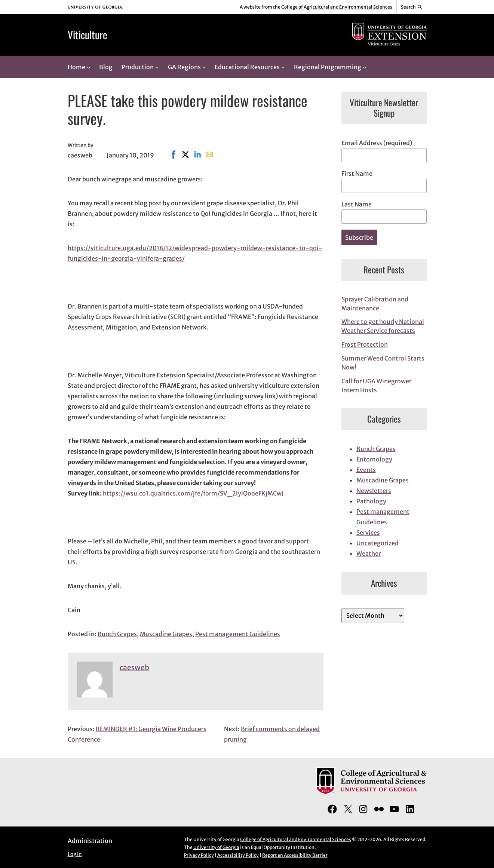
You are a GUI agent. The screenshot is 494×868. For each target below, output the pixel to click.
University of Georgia (216, 847)
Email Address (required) (377, 143)
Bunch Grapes (117, 634)
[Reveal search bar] (412, 7)
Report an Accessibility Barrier (295, 855)
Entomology (374, 459)
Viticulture (88, 35)
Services (368, 533)
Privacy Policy (199, 855)
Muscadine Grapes (166, 634)
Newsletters (374, 491)
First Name (357, 174)
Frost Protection (365, 344)
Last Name (357, 204)
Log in (75, 854)
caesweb (134, 668)
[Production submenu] (157, 67)
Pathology (371, 501)
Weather (369, 553)
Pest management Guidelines (238, 634)
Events (366, 470)
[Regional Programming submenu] (365, 67)
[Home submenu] (89, 67)
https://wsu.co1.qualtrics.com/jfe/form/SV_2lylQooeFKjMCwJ (193, 493)
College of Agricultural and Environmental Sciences (337, 7)
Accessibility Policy (238, 855)
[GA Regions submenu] (204, 67)
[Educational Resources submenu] (283, 67)
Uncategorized (378, 543)
